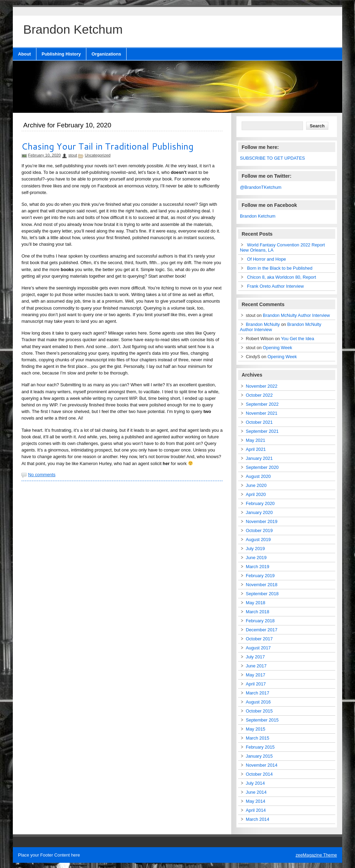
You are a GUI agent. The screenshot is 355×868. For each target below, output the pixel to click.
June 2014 (256, 792)
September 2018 (262, 594)
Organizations (106, 54)
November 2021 (262, 413)
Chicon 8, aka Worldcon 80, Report (282, 277)
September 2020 (262, 467)
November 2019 (262, 521)
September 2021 (262, 431)
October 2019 (259, 530)
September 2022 (262, 404)
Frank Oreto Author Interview (276, 286)
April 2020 (256, 494)
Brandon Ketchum (258, 216)
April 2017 (256, 684)
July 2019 (255, 549)
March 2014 (258, 819)
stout (73, 155)
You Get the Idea (298, 339)
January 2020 (259, 512)
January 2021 (259, 458)
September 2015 (262, 720)
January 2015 (259, 756)
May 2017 (256, 675)
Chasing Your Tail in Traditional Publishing (107, 146)
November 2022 (262, 386)
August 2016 (258, 702)
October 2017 (259, 639)
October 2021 (259, 422)
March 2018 (258, 612)
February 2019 (260, 576)
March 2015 (258, 738)
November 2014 (262, 765)
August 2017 (258, 648)
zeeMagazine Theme (316, 855)
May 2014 (256, 801)
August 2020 (258, 476)
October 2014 (259, 774)
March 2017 (258, 693)
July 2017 (255, 657)
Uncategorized (97, 155)
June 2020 (256, 485)
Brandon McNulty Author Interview (296, 315)
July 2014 (255, 783)
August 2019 (258, 540)
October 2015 (259, 711)
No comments (42, 475)
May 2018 (256, 603)
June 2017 (256, 666)
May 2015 (256, 729)
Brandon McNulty (263, 324)
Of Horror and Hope (267, 259)
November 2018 (262, 585)
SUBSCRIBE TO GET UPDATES (272, 158)
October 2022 (259, 395)
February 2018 (260, 621)
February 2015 (260, 747)
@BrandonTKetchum (261, 187)
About (24, 54)
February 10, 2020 (44, 155)
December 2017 (262, 630)
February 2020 (260, 503)
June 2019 (256, 558)
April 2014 (256, 810)
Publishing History (61, 54)
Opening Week (277, 348)
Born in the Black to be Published (280, 268)
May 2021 (256, 440)
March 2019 (258, 567)
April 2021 (256, 449)
